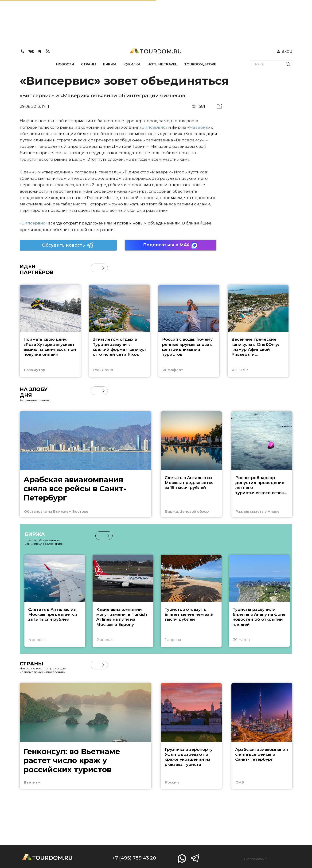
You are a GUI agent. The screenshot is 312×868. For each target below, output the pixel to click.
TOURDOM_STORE (200, 64)
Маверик (199, 127)
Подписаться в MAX (171, 245)
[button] (103, 268)
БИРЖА (110, 64)
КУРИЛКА (132, 64)
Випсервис (154, 127)
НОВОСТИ (65, 64)
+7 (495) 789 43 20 (134, 858)
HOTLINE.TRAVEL (162, 64)
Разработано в (255, 859)
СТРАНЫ (89, 64)
